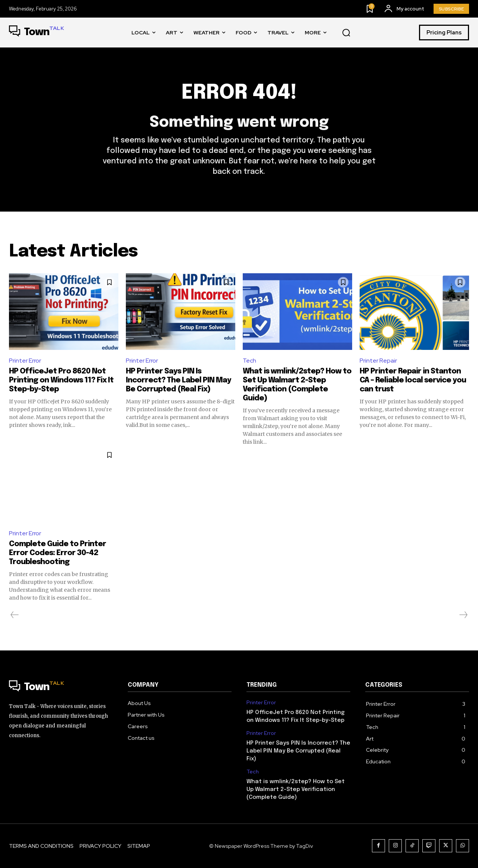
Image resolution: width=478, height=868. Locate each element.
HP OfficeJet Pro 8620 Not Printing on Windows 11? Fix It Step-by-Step (61, 380)
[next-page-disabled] (463, 615)
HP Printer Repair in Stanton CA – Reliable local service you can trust (413, 380)
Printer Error (25, 361)
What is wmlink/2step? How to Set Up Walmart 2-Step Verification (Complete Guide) (296, 789)
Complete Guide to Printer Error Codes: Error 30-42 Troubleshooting (58, 553)
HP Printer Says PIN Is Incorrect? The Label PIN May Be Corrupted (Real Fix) (179, 380)
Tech (249, 361)
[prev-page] (15, 615)
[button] (346, 33)
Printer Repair (378, 361)
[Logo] (36, 33)
